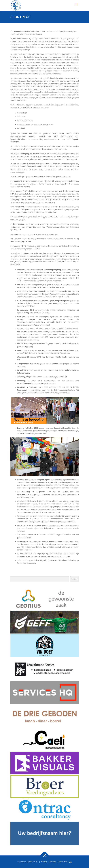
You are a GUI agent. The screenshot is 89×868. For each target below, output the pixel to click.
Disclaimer (63, 862)
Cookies (52, 862)
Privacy (44, 862)
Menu (76, 5)
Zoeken (74, 579)
